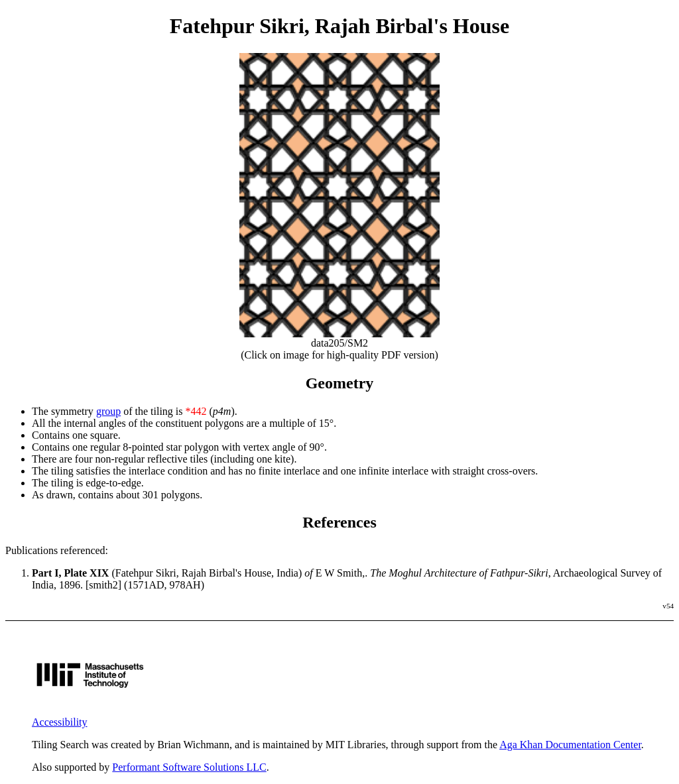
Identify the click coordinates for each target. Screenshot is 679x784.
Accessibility (60, 722)
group (108, 411)
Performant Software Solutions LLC (189, 767)
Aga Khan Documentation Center (570, 745)
